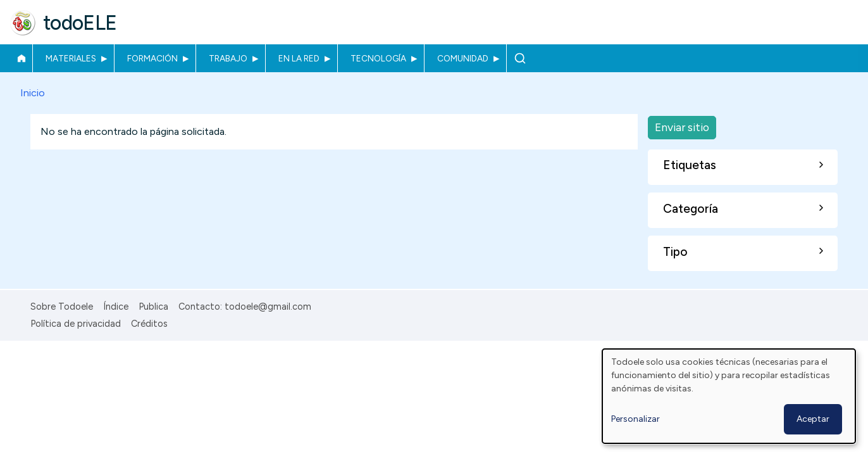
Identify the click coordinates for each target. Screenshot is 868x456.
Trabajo (228, 58)
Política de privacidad (76, 324)
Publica (153, 307)
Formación (152, 58)
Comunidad (463, 58)
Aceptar (813, 419)
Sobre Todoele (62, 307)
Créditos (149, 324)
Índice (116, 307)
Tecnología (378, 58)
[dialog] (729, 396)
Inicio (21, 58)
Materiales (71, 58)
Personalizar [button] (635, 419)
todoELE (80, 23)
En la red (299, 58)
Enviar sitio (682, 127)
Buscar (520, 58)
